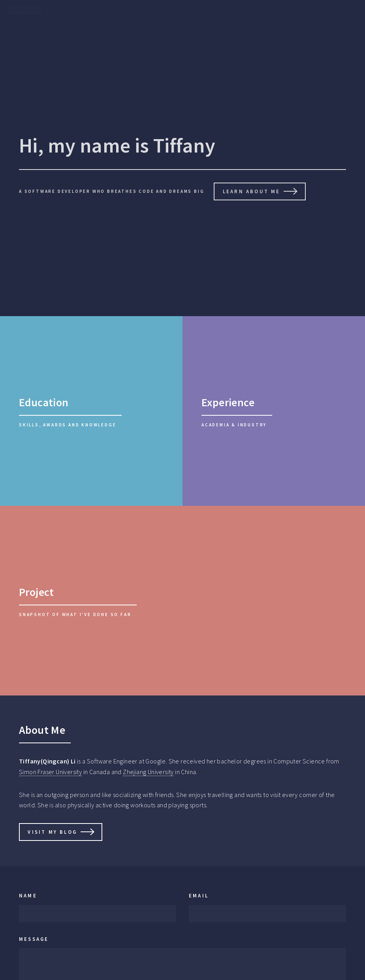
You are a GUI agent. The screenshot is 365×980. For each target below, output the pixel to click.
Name (28, 895)
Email (199, 895)
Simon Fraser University (50, 772)
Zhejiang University (148, 772)
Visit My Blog (52, 832)
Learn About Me (252, 191)
